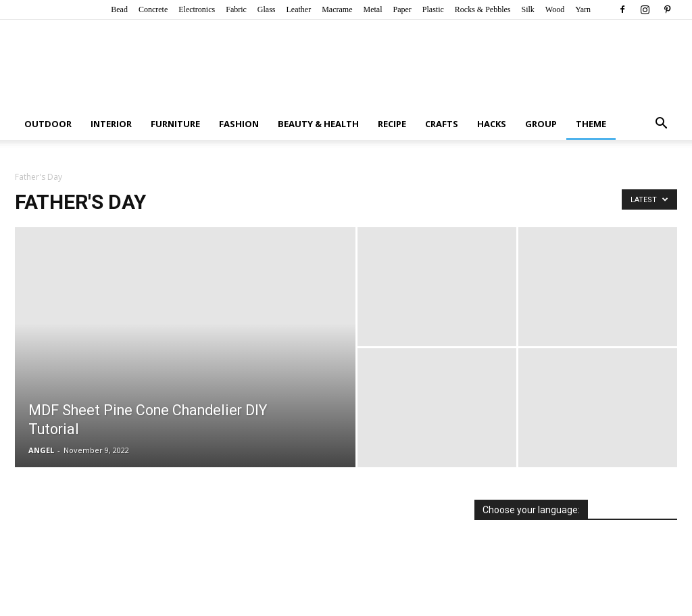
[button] (661, 125)
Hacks (492, 124)
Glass (267, 9)
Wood (555, 9)
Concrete (153, 9)
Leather (299, 9)
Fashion (239, 124)
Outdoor (48, 124)
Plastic (433, 9)
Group (541, 124)
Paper (402, 9)
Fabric (236, 9)
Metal (372, 9)
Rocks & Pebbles (483, 9)
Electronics (197, 9)
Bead (119, 9)
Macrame (337, 9)
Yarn (583, 9)
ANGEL (41, 450)
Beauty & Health (318, 124)
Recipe (392, 124)
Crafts (442, 124)
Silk (527, 9)
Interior (111, 124)
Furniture (175, 124)
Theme (591, 124)
